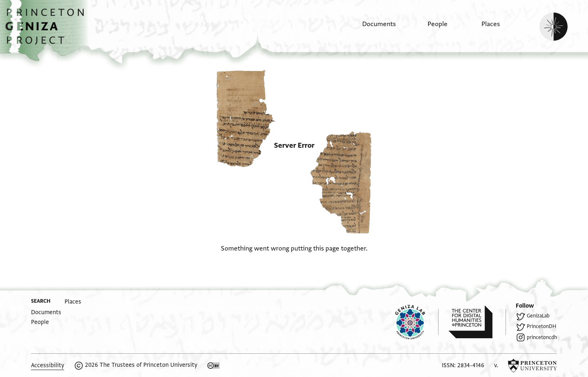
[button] (48, 31)
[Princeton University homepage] (532, 366)
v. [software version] (496, 365)
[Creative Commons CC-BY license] (214, 366)
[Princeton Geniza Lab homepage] (417, 322)
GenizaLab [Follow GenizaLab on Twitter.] (538, 316)
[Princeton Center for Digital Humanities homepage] (477, 322)
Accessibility (48, 365)
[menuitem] (372, 28)
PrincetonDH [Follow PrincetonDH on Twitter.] (541, 326)
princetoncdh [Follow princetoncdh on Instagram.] (542, 337)
